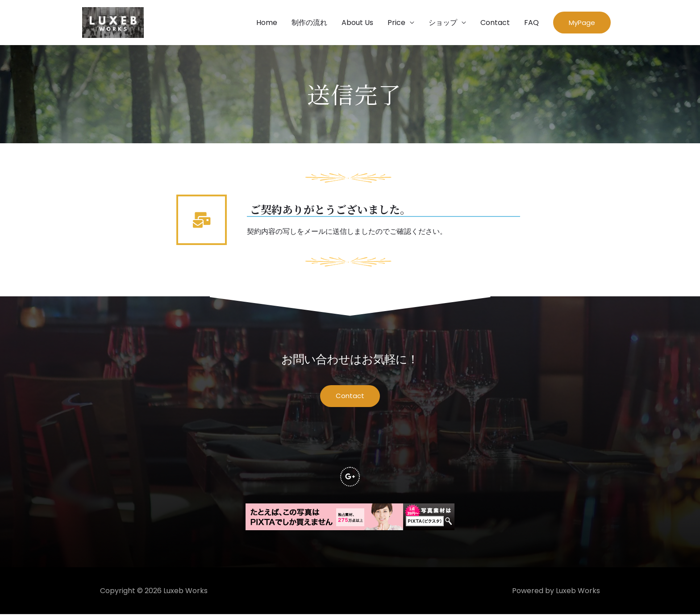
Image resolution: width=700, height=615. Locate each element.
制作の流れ (309, 23)
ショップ (443, 23)
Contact (495, 23)
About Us (357, 23)
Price (396, 23)
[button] (582, 23)
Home (267, 23)
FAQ (531, 23)
